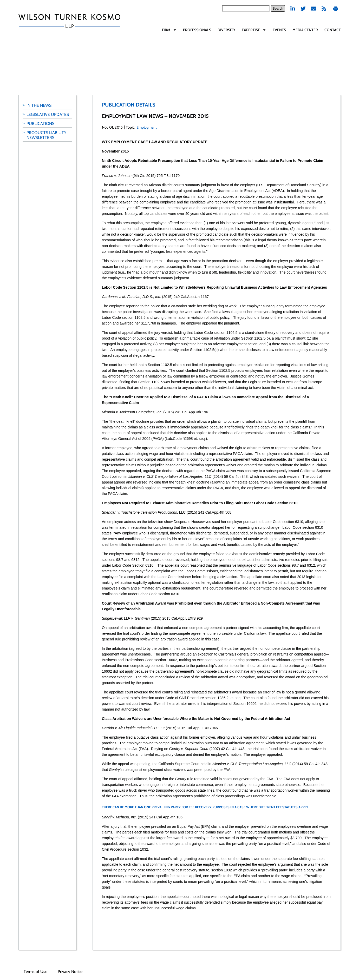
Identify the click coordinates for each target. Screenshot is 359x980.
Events (279, 30)
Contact (333, 30)
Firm (169, 30)
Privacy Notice (70, 972)
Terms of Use (35, 972)
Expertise (254, 30)
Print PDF (336, 8)
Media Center (305, 30)
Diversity (226, 30)
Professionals (197, 30)
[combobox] (246, 8)
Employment (147, 127)
